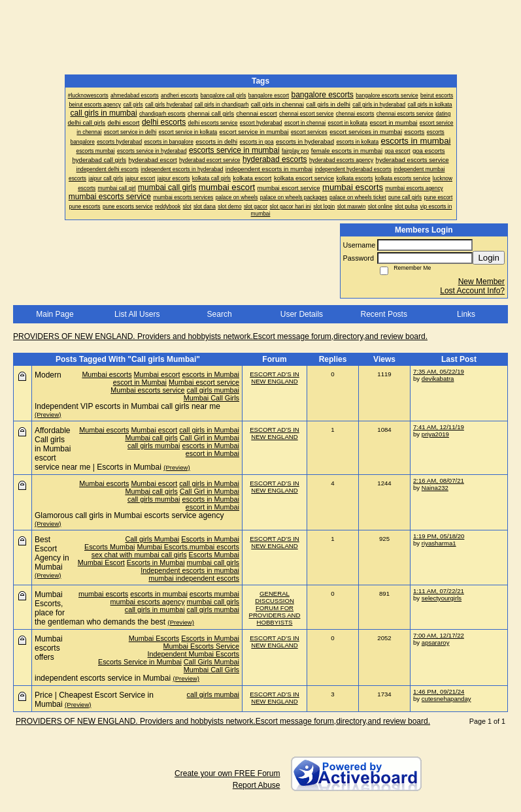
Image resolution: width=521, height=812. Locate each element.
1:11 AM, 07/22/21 (439, 591)
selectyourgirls (442, 598)
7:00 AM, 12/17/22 (439, 635)
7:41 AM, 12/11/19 (439, 427)
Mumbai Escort (101, 562)
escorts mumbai (214, 594)
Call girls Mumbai (152, 539)
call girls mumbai (213, 390)
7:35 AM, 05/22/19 (439, 371)
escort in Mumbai (140, 382)
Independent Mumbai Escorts (193, 654)
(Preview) (48, 414)
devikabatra (438, 379)
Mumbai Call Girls (211, 398)
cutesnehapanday (446, 699)
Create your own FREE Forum (227, 773)
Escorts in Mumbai (210, 539)
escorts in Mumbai (210, 374)
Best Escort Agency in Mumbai (52, 553)
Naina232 (435, 488)
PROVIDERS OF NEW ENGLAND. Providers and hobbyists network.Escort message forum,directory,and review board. (220, 336)
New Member (481, 282)
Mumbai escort (157, 374)
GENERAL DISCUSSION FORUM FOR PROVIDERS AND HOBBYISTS (275, 608)
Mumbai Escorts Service (201, 646)
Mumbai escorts (107, 374)
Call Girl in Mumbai (210, 438)
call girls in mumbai (155, 609)
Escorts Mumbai (109, 547)
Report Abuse (257, 785)
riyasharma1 (439, 543)
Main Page (55, 314)
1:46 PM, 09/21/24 (439, 691)
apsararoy (436, 642)
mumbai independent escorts (194, 578)
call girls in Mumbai (209, 430)
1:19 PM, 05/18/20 (439, 536)
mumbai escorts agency (148, 602)
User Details (302, 314)
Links (466, 314)
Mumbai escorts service (147, 390)
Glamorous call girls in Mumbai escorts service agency (129, 515)
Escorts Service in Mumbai (140, 662)
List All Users (137, 314)
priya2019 (435, 434)
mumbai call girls (213, 562)
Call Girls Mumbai (211, 662)
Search (220, 314)
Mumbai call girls (151, 438)
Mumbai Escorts (154, 638)
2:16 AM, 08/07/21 (439, 480)
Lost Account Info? (472, 291)
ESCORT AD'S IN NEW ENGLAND (275, 378)
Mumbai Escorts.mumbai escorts (188, 547)
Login (489, 258)
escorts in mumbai (159, 594)
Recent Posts (384, 314)
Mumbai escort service (204, 382)
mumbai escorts (103, 594)
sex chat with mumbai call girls (139, 555)
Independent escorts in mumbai (190, 570)
